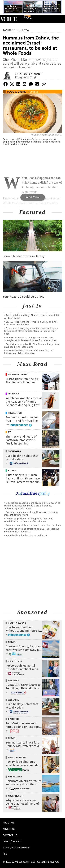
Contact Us (10, 835)
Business (13, 680)
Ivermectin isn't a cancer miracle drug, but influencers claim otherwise (29, 352)
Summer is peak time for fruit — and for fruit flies (33, 525)
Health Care (15, 661)
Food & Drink (17, 92)
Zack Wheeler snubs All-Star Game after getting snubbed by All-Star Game (31, 345)
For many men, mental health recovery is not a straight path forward (31, 513)
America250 (15, 777)
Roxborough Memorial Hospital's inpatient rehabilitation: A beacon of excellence (28, 520)
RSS (5, 854)
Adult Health (16, 796)
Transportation (18, 374)
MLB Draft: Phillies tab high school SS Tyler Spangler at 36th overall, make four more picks (30, 339)
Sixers (12, 470)
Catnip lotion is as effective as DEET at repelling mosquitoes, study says (32, 530)
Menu (59, 19)
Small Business (17, 757)
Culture (28, 18)
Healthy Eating (17, 623)
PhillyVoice (8, 19)
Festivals (14, 394)
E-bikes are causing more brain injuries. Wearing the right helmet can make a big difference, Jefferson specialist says (32, 506)
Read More (33, 197)
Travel (12, 642)
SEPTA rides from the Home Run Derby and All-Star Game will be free (31, 323)
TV (9, 432)
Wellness (14, 700)
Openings (14, 719)
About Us (9, 823)
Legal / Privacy (12, 841)
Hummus (33, 92)
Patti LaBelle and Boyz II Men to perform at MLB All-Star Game (32, 316)
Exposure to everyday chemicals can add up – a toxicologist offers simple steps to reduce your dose (31, 331)
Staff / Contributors (16, 847)
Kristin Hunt (31, 74)
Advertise (9, 829)
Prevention (15, 413)
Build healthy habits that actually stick (27, 535)
